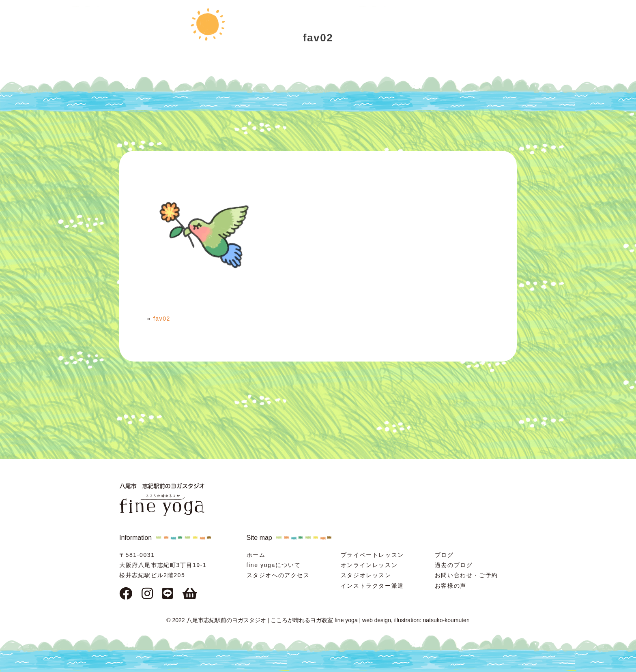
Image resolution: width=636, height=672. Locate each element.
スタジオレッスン (366, 575)
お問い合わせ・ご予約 (466, 575)
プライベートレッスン (372, 555)
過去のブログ (454, 565)
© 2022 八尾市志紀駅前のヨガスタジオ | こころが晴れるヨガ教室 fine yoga (262, 620)
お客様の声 (451, 586)
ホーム (256, 555)
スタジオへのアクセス (278, 575)
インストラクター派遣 (372, 586)
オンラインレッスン (369, 565)
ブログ (444, 555)
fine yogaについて (274, 565)
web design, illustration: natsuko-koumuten (416, 620)
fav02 (162, 319)
